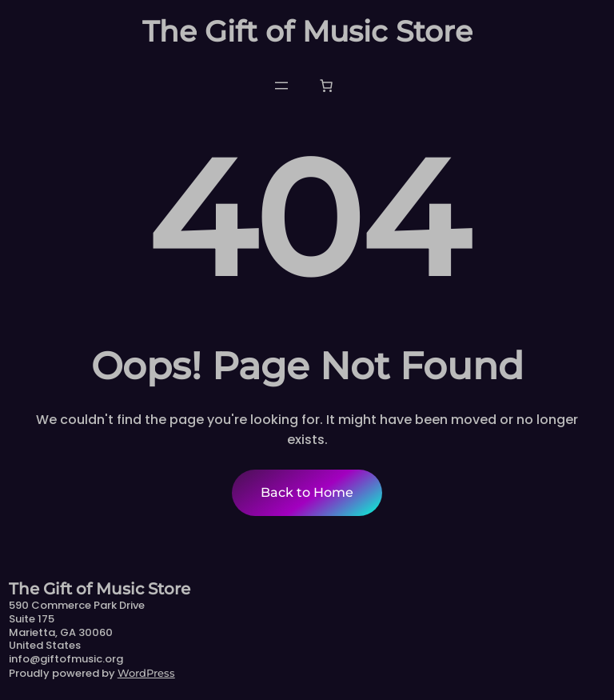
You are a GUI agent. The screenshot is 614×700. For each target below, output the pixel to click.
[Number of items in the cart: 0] (326, 86)
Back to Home (307, 492)
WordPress (146, 673)
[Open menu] (281, 86)
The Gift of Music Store (307, 31)
